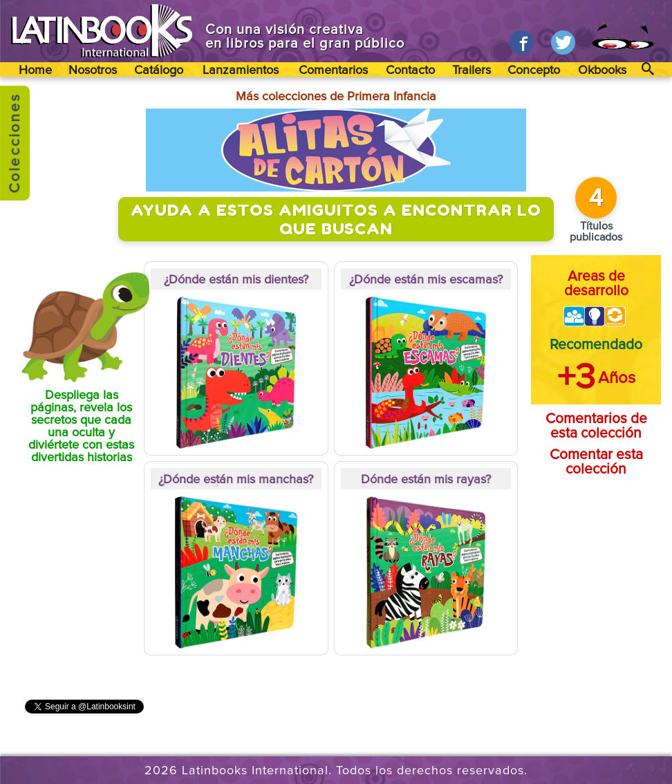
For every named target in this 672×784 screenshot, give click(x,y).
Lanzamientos (241, 71)
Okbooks (602, 71)
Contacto (410, 71)
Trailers (472, 71)
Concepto (534, 71)
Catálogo (159, 71)
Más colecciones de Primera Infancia (336, 97)
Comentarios (333, 71)
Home (35, 71)
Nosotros (93, 71)
